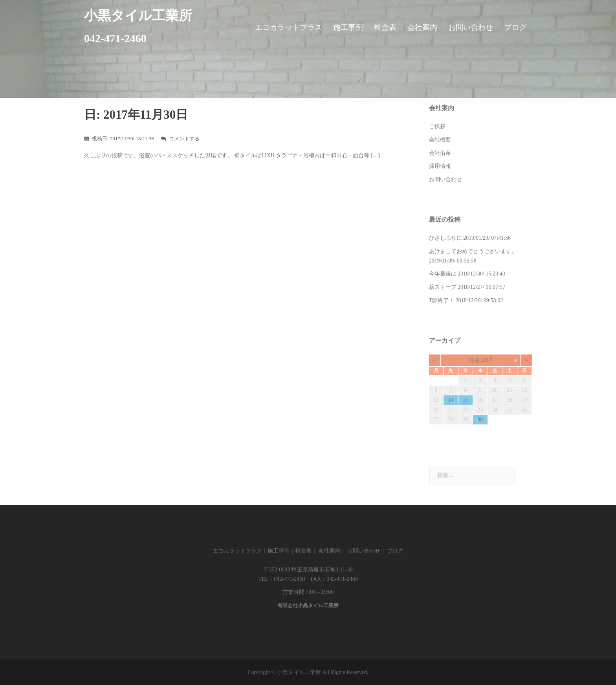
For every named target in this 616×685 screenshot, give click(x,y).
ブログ (515, 27)
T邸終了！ (442, 300)
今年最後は (443, 274)
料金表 (385, 27)
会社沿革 (440, 153)
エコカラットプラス (289, 27)
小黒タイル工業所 (138, 16)
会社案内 (422, 27)
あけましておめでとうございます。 (473, 251)
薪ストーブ (443, 287)
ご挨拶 (437, 126)
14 (451, 400)
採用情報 (440, 166)
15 (466, 400)
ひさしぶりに (445, 238)
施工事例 (348, 27)
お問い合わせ (471, 27)
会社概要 (440, 140)
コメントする (184, 139)
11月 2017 (480, 360)
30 (480, 420)
